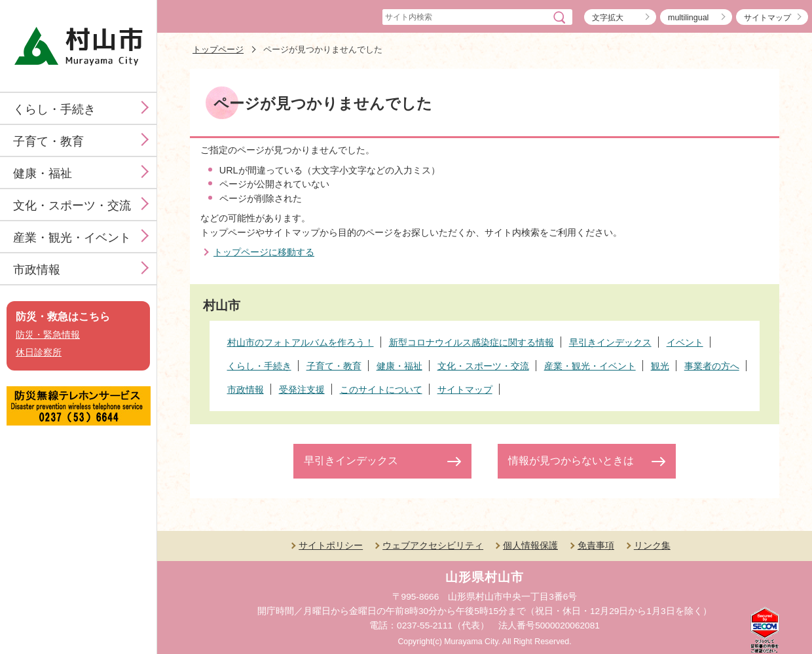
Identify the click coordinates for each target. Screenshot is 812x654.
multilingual (688, 18)
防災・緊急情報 (48, 335)
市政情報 (37, 270)
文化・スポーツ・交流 (72, 206)
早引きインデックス (351, 461)
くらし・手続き (54, 109)
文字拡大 (608, 18)
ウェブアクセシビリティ (433, 545)
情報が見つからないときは (571, 461)
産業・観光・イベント (72, 238)
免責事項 (596, 545)
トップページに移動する (264, 252)
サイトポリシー (331, 545)
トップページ (218, 49)
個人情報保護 (530, 545)
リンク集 (652, 545)
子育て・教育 (48, 141)
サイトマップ (767, 18)
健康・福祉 (43, 173)
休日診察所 (39, 353)
